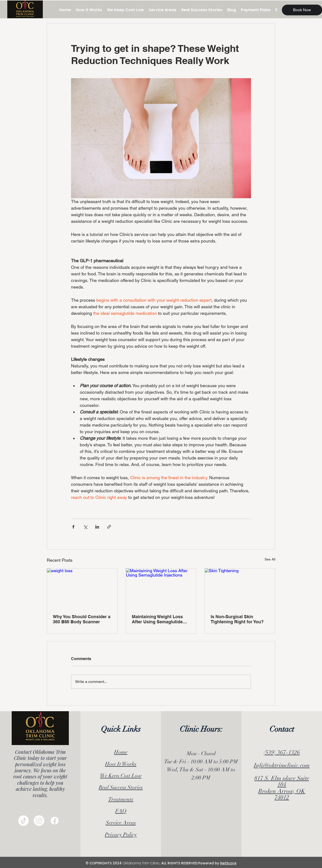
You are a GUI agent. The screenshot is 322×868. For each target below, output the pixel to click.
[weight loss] (82, 588)
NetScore (228, 863)
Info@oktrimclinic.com (282, 765)
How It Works (121, 764)
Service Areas (121, 823)
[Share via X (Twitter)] (85, 527)
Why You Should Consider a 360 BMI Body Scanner (82, 619)
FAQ (121, 811)
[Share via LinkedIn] (97, 527)
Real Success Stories (121, 787)
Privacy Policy (121, 835)
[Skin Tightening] (240, 588)
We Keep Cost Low (121, 776)
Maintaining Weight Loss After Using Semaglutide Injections (157, 619)
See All (270, 559)
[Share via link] (109, 527)
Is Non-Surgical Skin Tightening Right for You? (237, 619)
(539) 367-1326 (282, 752)
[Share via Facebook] (73, 527)
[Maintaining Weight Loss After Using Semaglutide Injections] (161, 588)
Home (121, 752)
